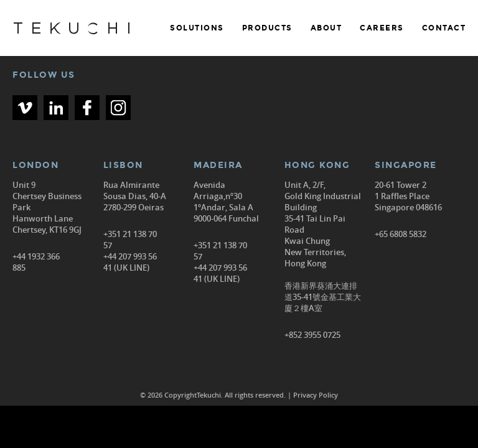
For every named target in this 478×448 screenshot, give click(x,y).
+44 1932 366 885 (36, 262)
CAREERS (382, 28)
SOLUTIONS (197, 28)
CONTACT (444, 28)
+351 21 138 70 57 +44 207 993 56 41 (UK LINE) (130, 251)
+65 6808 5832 (401, 234)
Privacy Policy (316, 395)
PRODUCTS (267, 28)
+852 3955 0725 (312, 335)
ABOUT (326, 28)
